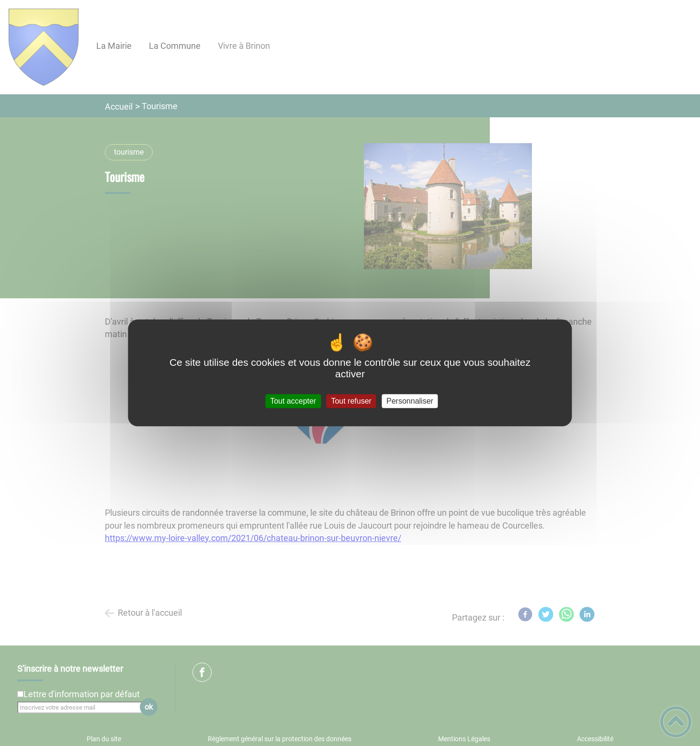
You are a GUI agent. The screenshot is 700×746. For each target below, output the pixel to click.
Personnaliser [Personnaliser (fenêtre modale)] (410, 401)
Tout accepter (293, 401)
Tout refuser (351, 401)
